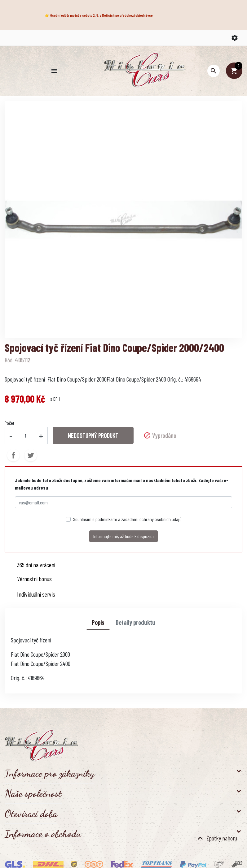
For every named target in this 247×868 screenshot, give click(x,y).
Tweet (31, 455)
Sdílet (13, 455)
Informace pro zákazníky (49, 773)
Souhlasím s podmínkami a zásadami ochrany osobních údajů (127, 519)
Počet (9, 423)
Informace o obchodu (43, 834)
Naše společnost (33, 793)
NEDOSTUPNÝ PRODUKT (93, 435)
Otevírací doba (31, 814)
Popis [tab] (98, 622)
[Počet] (26, 435)
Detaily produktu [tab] (135, 622)
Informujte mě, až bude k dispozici (123, 536)
